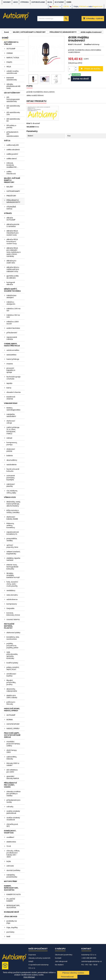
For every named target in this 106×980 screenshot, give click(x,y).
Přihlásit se (84, 6)
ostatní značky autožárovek (13, 72)
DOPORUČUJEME (38, 2)
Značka (87, 44)
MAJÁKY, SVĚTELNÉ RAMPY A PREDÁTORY (12, 180)
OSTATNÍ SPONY (13, 724)
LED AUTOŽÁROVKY (12, 93)
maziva (10, 364)
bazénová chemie (11, 398)
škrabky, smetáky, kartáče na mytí (13, 575)
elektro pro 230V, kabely (12, 696)
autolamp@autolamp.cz (92, 961)
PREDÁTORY (11, 196)
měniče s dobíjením (11, 303)
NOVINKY (7, 2)
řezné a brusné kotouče (13, 470)
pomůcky (10, 932)
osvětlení (10, 837)
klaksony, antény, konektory (11, 525)
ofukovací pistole (11, 450)
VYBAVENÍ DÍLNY (11, 403)
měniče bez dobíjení (11, 296)
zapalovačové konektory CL (13, 533)
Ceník (69, 2)
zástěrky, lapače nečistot (13, 559)
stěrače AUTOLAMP (11, 219)
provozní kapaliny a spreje (11, 370)
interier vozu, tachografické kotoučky (12, 567)
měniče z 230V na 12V (13, 323)
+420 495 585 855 (89, 958)
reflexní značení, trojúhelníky (13, 553)
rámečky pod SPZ (12, 825)
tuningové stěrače (11, 283)
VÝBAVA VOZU (10, 497)
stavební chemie (14, 392)
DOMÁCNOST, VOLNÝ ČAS (10, 832)
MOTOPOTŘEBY (11, 881)
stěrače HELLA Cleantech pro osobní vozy (13, 233)
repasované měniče (12, 338)
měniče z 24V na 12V (13, 310)
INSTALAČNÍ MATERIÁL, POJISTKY (9, 626)
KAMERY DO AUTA (14, 894)
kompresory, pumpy (12, 444)
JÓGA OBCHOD (11, 916)
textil (8, 936)
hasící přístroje (13, 359)
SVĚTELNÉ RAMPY (13, 191)
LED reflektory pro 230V (12, 771)
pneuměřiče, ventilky (12, 540)
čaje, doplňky (12, 927)
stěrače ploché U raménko (13, 225)
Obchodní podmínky (64, 955)
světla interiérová (11, 173)
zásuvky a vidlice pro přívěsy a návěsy (14, 794)
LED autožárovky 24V (13, 113)
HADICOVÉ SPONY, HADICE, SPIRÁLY (12, 710)
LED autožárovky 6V (13, 120)
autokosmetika (13, 350)
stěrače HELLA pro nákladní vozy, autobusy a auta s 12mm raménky (14, 252)
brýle (9, 861)
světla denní (12, 159)
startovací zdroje (11, 422)
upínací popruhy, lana (12, 546)
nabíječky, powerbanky (12, 876)
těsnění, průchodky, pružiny (11, 682)
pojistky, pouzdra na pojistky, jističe (12, 646)
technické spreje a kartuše (14, 378)
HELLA (9, 67)
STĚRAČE (8, 213)
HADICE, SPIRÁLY (13, 729)
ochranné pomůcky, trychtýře (11, 478)
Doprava (32, 955)
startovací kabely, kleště (12, 518)
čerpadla (10, 608)
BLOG (50, 2)
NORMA (10, 720)
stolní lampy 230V (12, 751)
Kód (70, 44)
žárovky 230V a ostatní (13, 764)
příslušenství (12, 333)
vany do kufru (12, 595)
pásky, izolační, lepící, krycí (13, 668)
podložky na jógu (12, 922)
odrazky (10, 807)
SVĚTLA (7, 141)
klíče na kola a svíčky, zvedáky (13, 511)
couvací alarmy (13, 619)
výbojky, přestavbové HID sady (13, 86)
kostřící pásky (12, 663)
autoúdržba (11, 355)
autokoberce (12, 599)
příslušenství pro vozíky (13, 801)
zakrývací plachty (11, 485)
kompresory (12, 604)
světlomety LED (13, 145)
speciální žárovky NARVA (13, 777)
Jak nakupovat (61, 961)
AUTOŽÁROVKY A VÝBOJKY (11, 43)
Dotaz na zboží (81, 79)
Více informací (29, 977)
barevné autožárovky (12, 79)
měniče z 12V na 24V (13, 316)
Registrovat (98, 6)
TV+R (9, 846)
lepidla (9, 383)
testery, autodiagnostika (13, 409)
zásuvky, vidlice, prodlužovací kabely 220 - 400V (13, 854)
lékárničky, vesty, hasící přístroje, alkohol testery (14, 504)
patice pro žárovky (11, 703)
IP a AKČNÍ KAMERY (11, 900)
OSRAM (10, 53)
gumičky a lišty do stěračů (13, 277)
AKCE (16, 2)
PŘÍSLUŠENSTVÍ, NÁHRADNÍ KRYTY (13, 201)
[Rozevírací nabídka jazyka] (55, 7)
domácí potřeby (13, 870)
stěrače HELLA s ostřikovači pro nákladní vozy (13, 269)
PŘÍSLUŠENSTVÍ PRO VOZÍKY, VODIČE (10, 785)
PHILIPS (9, 62)
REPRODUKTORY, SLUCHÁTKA (13, 906)
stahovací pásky (13, 632)
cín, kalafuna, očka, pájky (12, 492)
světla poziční (12, 154)
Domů (5, 38)
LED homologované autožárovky (13, 99)
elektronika (11, 842)
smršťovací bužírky (11, 675)
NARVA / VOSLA (13, 58)
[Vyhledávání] (53, 19)
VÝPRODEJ (25, 2)
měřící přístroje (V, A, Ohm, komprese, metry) (13, 430)
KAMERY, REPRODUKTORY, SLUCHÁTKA (11, 888)
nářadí (9, 438)
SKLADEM (31, 127)
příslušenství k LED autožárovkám (13, 134)
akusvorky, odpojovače (12, 690)
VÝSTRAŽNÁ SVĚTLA (11, 208)
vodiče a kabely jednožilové (13, 812)
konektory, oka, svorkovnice (13, 638)
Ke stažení (59, 2)
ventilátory (11, 590)
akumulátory (12, 460)
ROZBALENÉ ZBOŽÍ (11, 912)
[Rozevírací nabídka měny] (67, 7)
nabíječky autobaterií (11, 415)
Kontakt (58, 958)
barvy (9, 388)
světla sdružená (13, 150)
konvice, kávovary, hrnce (13, 614)
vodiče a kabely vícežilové (13, 819)
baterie (10, 456)
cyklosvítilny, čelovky (12, 758)
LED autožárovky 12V (13, 107)
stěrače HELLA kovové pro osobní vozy (12, 241)
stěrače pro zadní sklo (11, 262)
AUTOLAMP (11, 49)
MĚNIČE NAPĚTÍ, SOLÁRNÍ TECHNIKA (12, 290)
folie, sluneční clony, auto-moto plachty (12, 584)
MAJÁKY (10, 187)
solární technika (13, 328)
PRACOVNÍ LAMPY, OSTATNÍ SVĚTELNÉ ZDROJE (12, 735)
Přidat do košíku (90, 69)
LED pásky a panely (11, 126)
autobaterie (12, 465)
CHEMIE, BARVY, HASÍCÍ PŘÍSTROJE (12, 345)
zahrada (10, 866)
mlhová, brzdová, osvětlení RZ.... (12, 165)
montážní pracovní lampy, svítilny (13, 744)
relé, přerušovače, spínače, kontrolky (12, 655)
